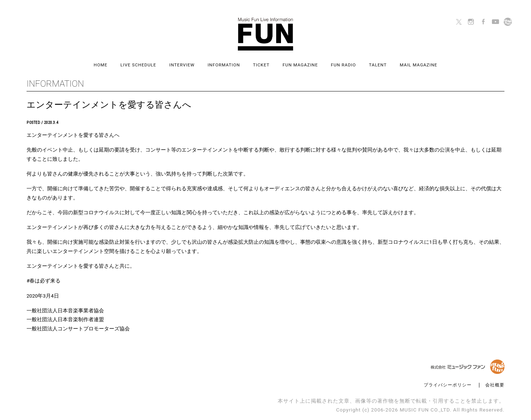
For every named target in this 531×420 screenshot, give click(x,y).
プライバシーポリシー (448, 385)
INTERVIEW (182, 65)
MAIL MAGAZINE (419, 65)
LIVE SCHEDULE (138, 65)
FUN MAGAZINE (300, 65)
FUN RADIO (343, 65)
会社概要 (495, 385)
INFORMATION (224, 65)
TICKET (261, 65)
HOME (100, 65)
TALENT (378, 65)
